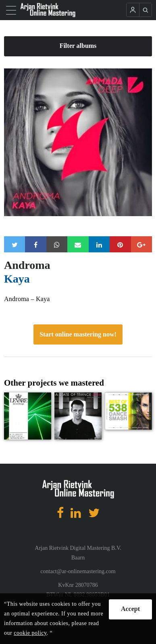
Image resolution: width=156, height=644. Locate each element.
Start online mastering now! (78, 334)
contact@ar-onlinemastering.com (78, 571)
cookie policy (30, 633)
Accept (130, 609)
